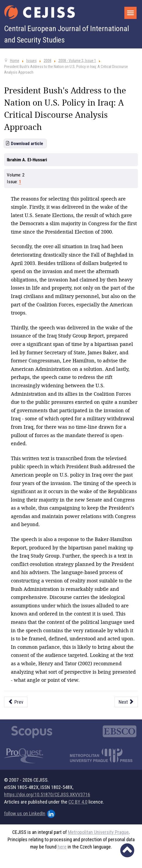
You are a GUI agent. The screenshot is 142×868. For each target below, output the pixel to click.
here (62, 847)
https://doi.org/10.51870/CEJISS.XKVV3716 (47, 795)
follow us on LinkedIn (30, 814)
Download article (27, 143)
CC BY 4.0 (78, 802)
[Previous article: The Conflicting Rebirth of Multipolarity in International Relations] (16, 702)
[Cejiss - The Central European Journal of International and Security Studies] (40, 12)
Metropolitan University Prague (98, 832)
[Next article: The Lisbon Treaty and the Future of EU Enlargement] (126, 702)
